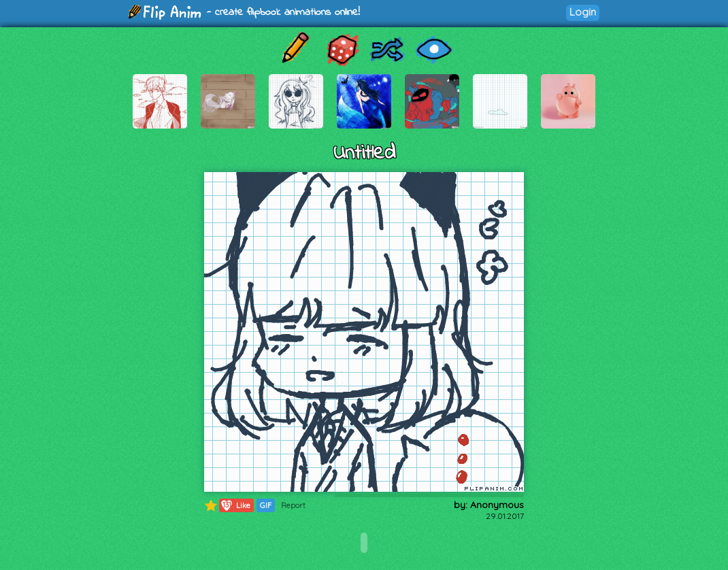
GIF (266, 505)
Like (235, 505)
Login (583, 12)
